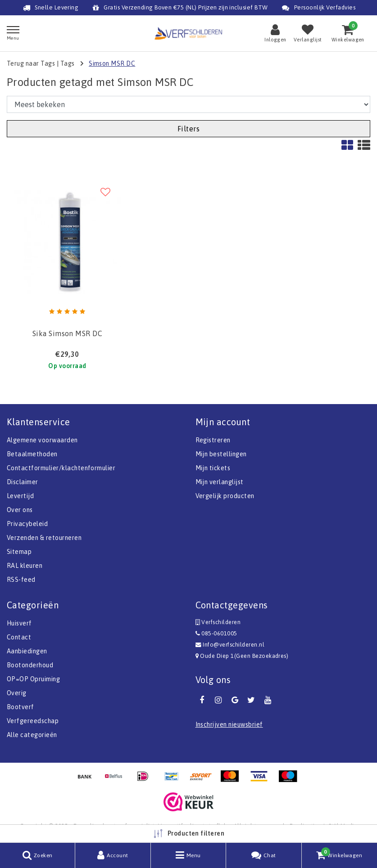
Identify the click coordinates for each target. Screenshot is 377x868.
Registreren (213, 440)
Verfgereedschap (33, 721)
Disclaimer (23, 482)
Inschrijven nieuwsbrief (229, 724)
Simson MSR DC (112, 63)
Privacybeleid (27, 524)
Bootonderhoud (30, 665)
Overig (17, 693)
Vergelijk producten (225, 496)
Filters (188, 129)
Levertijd (20, 496)
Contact (19, 637)
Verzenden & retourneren (44, 538)
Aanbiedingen (27, 651)
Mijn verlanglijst (220, 482)
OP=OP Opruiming (33, 679)
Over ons (20, 510)
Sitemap (19, 552)
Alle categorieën (32, 735)
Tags (68, 63)
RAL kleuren (25, 566)
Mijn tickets (213, 468)
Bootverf (20, 707)
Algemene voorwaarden (42, 440)
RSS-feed (21, 580)
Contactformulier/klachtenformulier (61, 468)
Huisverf (19, 623)
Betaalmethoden (32, 454)
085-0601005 (216, 633)
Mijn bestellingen (221, 454)
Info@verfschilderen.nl (230, 645)
